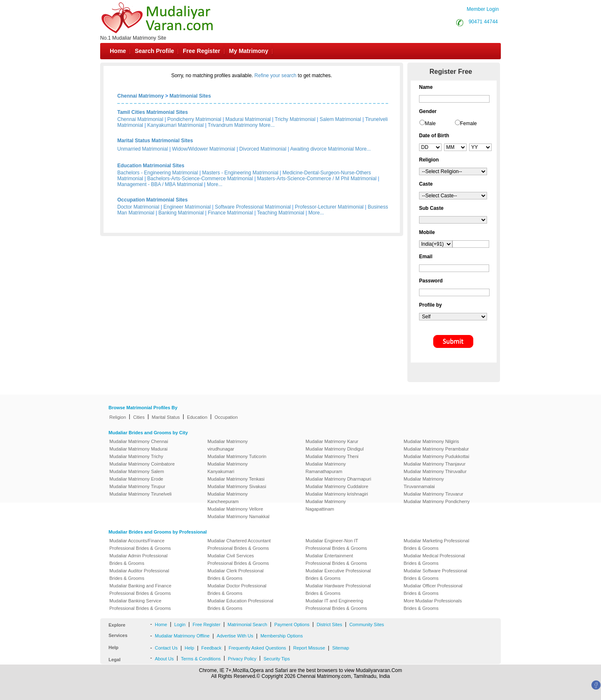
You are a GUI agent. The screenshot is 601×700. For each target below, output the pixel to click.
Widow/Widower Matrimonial (203, 149)
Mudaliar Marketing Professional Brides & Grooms (436, 544)
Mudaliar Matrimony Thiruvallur (435, 471)
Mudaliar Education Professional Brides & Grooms (240, 604)
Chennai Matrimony (140, 96)
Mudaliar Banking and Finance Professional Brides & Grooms (140, 589)
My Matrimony (249, 51)
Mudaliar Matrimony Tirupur (137, 486)
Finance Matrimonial (230, 213)
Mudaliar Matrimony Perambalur (436, 449)
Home (118, 51)
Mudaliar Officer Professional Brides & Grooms (433, 589)
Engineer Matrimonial (187, 207)
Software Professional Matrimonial (253, 207)
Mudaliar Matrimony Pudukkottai (436, 456)
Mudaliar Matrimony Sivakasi (237, 486)
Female (469, 123)
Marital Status (166, 417)
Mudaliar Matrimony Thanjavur (434, 464)
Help (190, 648)
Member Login (483, 9)
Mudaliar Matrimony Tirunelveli (140, 494)
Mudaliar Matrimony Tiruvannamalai (424, 483)
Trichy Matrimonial (295, 119)
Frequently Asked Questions (258, 648)
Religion (118, 417)
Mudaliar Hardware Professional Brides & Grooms (338, 589)
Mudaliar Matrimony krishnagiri (337, 494)
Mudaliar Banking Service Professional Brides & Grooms (140, 604)
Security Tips (277, 659)
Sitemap (341, 648)
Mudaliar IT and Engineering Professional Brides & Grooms (336, 604)
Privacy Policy (242, 659)
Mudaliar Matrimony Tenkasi (236, 479)
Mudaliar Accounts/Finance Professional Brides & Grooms (140, 544)
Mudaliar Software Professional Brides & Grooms (435, 574)
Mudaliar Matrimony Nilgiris (431, 441)
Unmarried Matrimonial (143, 149)
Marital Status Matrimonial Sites (155, 141)
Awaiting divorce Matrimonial (322, 149)
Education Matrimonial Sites (151, 166)
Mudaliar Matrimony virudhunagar (228, 445)
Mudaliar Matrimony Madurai (138, 449)
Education (197, 417)
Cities (139, 417)
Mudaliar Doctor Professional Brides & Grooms (237, 589)
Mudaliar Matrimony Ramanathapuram (326, 468)
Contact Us (166, 648)
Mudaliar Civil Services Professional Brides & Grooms (238, 559)
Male (430, 123)
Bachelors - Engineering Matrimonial (158, 173)
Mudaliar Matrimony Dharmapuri (338, 479)
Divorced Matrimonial (263, 149)
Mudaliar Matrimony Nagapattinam (326, 505)
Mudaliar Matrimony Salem (137, 471)
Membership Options (282, 636)
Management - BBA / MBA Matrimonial (160, 184)
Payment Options (292, 624)
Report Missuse (309, 648)
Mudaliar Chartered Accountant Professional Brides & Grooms (239, 544)
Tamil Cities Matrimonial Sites (153, 112)
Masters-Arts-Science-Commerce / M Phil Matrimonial (317, 179)
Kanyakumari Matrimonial (176, 125)
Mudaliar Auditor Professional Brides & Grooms (139, 574)
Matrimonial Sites (190, 96)
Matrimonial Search (247, 624)
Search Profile (154, 51)
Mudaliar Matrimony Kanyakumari (228, 468)
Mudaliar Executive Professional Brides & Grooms (338, 574)
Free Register (201, 51)
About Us (164, 659)
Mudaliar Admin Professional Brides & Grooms (138, 559)
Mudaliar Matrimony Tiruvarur (433, 494)
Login (180, 624)
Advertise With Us (235, 636)
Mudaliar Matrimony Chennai (139, 441)
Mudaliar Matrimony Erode (136, 479)
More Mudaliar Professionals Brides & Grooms (433, 604)
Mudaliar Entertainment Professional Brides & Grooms (336, 559)
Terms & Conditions (201, 659)
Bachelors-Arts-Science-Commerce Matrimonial (200, 179)
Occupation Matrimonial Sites (153, 200)
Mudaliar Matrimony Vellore (235, 509)
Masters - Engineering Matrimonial (240, 173)
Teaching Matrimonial (281, 213)
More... (267, 125)
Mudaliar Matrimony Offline (182, 636)
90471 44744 (483, 22)
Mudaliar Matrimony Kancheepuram (228, 498)
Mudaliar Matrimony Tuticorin (237, 456)
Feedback (211, 648)
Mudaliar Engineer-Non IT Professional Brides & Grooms (336, 544)
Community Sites (367, 624)
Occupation (226, 417)
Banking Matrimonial (181, 213)
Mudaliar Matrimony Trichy (136, 456)
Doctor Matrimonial (138, 207)
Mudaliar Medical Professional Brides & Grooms (434, 559)
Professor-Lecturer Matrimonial (330, 207)
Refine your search (276, 76)
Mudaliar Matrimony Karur (332, 441)
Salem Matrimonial (340, 119)
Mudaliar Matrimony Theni (332, 456)
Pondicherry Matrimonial (194, 119)
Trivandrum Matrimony (233, 125)
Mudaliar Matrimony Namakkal (239, 516)
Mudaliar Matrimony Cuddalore (337, 486)
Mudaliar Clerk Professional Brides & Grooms (236, 574)
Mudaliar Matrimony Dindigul (335, 449)
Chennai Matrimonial (140, 119)
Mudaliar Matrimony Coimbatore (142, 464)
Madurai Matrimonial (248, 119)
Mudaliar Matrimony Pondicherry (437, 501)
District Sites (330, 624)
